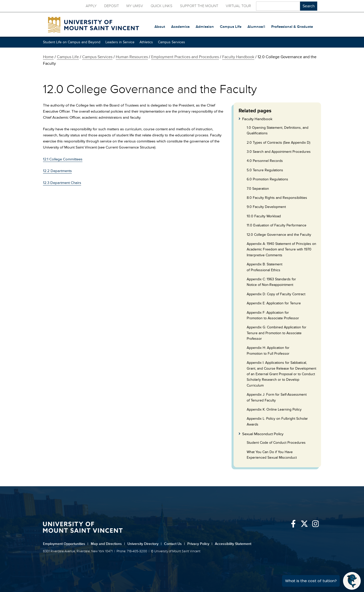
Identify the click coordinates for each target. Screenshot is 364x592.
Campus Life (68, 57)
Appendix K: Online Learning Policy (274, 409)
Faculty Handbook (238, 57)
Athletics (146, 42)
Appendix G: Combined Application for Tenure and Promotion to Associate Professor (277, 333)
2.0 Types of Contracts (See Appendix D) (278, 143)
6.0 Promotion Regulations (267, 179)
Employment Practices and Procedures (185, 57)
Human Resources (132, 57)
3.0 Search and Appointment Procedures (279, 152)
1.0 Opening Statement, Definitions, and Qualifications (278, 130)
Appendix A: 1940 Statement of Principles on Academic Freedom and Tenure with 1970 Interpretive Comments (281, 249)
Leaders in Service (120, 42)
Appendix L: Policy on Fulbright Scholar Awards (277, 421)
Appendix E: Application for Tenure (274, 303)
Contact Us (174, 544)
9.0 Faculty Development (266, 207)
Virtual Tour (238, 6)
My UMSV (135, 6)
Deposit (111, 6)
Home (48, 57)
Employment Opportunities (66, 544)
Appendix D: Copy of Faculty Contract (276, 294)
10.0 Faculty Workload (264, 216)
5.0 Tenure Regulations (265, 170)
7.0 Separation (258, 189)
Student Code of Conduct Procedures (276, 443)
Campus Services (172, 42)
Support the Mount (199, 6)
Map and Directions (108, 544)
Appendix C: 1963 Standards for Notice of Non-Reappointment (271, 282)
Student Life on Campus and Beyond (72, 42)
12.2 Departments (57, 171)
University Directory (144, 544)
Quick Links (162, 6)
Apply (91, 6)
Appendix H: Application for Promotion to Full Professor (268, 351)
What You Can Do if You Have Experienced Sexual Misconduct (272, 455)
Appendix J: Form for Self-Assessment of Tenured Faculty (277, 397)
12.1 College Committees (63, 159)
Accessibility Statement (233, 544)
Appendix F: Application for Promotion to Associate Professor (273, 315)
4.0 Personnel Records (265, 161)
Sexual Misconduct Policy (263, 434)
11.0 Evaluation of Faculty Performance (277, 225)
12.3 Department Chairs (62, 183)
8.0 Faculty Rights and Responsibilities (277, 198)
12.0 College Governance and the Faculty (279, 235)
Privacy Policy (200, 544)
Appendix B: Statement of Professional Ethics (265, 267)
